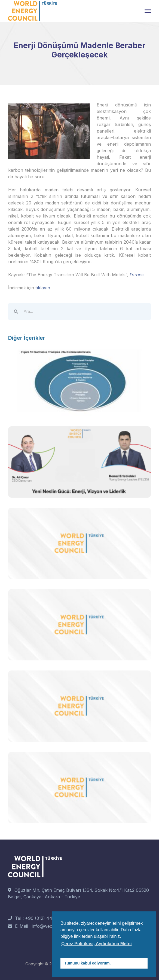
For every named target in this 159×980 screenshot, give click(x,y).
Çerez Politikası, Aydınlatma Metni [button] (96, 944)
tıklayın (43, 288)
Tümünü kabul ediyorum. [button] (88, 963)
